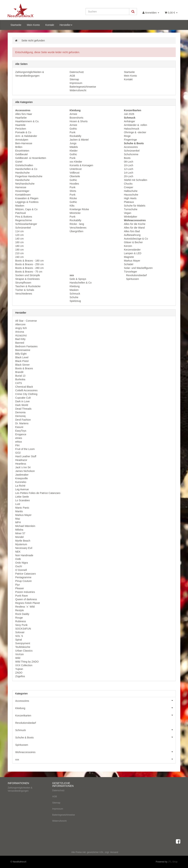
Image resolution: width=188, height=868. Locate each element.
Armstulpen (22, 140)
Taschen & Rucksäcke (28, 286)
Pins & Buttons (24, 217)
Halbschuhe (131, 191)
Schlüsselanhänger (26, 224)
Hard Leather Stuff (26, 456)
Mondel (19, 537)
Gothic (73, 129)
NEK (18, 552)
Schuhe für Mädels (135, 206)
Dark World (22, 405)
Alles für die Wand (134, 228)
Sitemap (74, 79)
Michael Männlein (25, 526)
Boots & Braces (24, 368)
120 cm (19, 235)
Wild (18, 658)
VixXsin (19, 654)
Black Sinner (22, 365)
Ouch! (19, 566)
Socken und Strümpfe (28, 275)
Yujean (19, 669)
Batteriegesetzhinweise (83, 87)
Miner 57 (20, 533)
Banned (20, 343)
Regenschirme (23, 220)
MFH (18, 522)
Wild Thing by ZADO (27, 662)
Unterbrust (76, 169)
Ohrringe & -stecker (135, 132)
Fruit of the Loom (25, 449)
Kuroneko (21, 482)
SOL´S (19, 636)
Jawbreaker (22, 475)
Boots (127, 158)
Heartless (21, 464)
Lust (18, 504)
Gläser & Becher (133, 242)
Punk (73, 132)
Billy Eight (21, 354)
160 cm (19, 242)
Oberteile (75, 176)
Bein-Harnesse (24, 143)
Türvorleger (131, 272)
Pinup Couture (23, 581)
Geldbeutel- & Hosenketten (31, 158)
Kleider (74, 151)
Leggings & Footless (27, 202)
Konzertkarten (95, 715)
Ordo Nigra (21, 563)
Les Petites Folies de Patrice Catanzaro (38, 493)
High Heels (130, 198)
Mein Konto (33, 25)
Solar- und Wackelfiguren (138, 268)
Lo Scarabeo (22, 500)
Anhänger (130, 121)
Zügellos (20, 676)
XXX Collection (24, 665)
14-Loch (129, 173)
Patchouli (21, 213)
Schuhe (74, 297)
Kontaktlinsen (23, 195)
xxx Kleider (76, 162)
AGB (72, 76)
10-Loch (129, 165)
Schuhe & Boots (95, 737)
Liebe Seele (22, 497)
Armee (73, 114)
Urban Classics (24, 651)
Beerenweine (23, 350)
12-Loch (129, 169)
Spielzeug (75, 301)
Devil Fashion (23, 420)
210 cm (19, 253)
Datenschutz (77, 72)
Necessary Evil (24, 548)
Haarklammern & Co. (27, 121)
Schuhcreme (131, 154)
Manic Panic (22, 508)
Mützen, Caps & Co (26, 209)
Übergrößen (76, 231)
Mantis (19, 511)
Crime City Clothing (26, 394)
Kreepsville (21, 478)
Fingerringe (130, 140)
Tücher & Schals (25, 290)
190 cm (19, 250)
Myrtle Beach (23, 541)
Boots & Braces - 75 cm (29, 272)
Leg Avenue (22, 489)
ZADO (19, 673)
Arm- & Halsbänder (26, 136)
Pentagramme (23, 577)
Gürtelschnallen (24, 165)
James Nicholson (25, 471)
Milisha (19, 530)
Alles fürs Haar (24, 114)
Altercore (20, 324)
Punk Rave (21, 596)
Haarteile (20, 125)
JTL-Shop (173, 862)
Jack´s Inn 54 (23, 467)
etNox (19, 442)
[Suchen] (107, 12)
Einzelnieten (22, 151)
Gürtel (19, 162)
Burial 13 (20, 376)
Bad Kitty (20, 339)
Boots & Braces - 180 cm (29, 261)
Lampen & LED (133, 253)
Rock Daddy (22, 614)
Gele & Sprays (78, 279)
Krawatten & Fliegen (27, 198)
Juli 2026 (129, 114)
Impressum (76, 83)
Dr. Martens (22, 423)
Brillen (19, 147)
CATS (19, 383)
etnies (19, 438)
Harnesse (21, 187)
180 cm (19, 246)
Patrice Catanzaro (26, 574)
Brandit (19, 372)
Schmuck (75, 294)
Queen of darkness (26, 599)
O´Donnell (21, 570)
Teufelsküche (23, 647)
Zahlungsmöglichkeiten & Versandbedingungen (20, 789)
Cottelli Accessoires (26, 390)
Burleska (20, 379)
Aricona (20, 332)
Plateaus (129, 202)
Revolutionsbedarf (136, 275)
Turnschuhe (131, 209)
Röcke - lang (77, 224)
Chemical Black (24, 387)
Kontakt (50, 25)
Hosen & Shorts (79, 121)
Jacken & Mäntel (79, 140)
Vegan (128, 213)
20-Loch (129, 176)
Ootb (18, 559)
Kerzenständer (132, 250)
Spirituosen (132, 279)
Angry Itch (21, 328)
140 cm (19, 239)
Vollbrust (75, 173)
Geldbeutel (21, 154)
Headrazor (21, 460)
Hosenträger (22, 191)
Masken (20, 206)
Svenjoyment (23, 643)
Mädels (74, 147)
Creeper (129, 187)
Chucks (128, 184)
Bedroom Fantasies (26, 346)
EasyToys (21, 431)
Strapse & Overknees (27, 279)
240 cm (19, 257)
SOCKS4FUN (23, 629)
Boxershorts (76, 118)
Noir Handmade (24, 555)
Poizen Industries (25, 592)
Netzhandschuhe (25, 184)
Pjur (18, 585)
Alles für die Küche (135, 224)
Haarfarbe (21, 118)
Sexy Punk (21, 625)
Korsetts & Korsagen (81, 165)
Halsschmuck (132, 129)
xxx (95, 759)
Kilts (72, 206)
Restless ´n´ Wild (25, 607)
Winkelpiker (131, 217)
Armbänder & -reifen (135, 125)
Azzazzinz (21, 335)
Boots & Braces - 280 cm (29, 268)
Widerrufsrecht (78, 90)
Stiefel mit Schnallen (136, 180)
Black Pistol (22, 361)
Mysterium (21, 544)
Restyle (20, 610)
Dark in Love (22, 401)
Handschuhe (22, 173)
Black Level (22, 357)
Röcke (73, 198)
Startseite (16, 25)
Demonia (20, 412)
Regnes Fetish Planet (28, 603)
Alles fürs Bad (132, 231)
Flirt (17, 445)
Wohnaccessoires (95, 752)
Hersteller (66, 25)
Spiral (19, 640)
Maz (18, 519)
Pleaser (20, 588)
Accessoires (131, 147)
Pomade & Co (23, 132)
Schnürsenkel (23, 228)
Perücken (21, 129)
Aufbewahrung (132, 235)
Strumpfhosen (23, 283)
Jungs (73, 143)
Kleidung (75, 286)
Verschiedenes (24, 294)
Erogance (21, 434)
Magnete (129, 257)
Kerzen (128, 246)
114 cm (19, 231)
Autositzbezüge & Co (136, 239)
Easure (19, 427)
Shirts (73, 191)
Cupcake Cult (23, 398)
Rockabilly (75, 136)
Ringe (127, 136)
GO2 (18, 453)
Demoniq (20, 416)
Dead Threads (23, 409)
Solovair (20, 632)
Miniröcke (75, 213)
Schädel (129, 264)
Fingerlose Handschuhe (29, 176)
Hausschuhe (131, 195)
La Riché (20, 486)
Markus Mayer (132, 261)
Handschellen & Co (26, 169)
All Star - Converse (26, 321)
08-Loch (129, 162)
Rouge (19, 618)
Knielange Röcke (79, 209)
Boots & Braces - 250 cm (29, 264)
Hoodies (74, 184)
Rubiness (21, 621)
